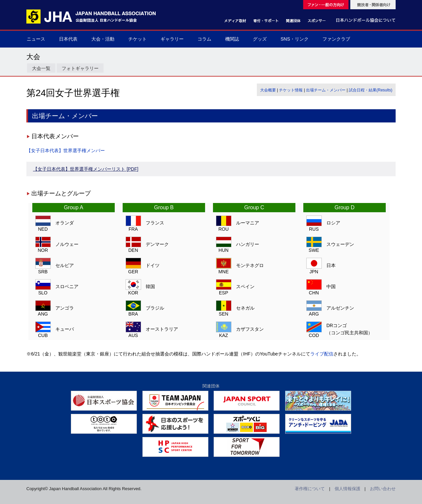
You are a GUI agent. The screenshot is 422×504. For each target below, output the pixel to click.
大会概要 (268, 90)
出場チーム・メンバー (326, 90)
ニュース (36, 39)
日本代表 (68, 39)
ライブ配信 (322, 354)
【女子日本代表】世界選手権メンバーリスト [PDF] (86, 169)
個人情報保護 (347, 489)
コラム (204, 39)
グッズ (260, 39)
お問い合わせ (383, 489)
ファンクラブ (336, 39)
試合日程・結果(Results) (371, 90)
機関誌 (232, 39)
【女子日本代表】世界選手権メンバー (66, 151)
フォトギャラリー (80, 68)
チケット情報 (291, 90)
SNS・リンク (295, 39)
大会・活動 (103, 39)
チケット (137, 39)
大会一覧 (41, 68)
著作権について (310, 489)
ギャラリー (172, 39)
